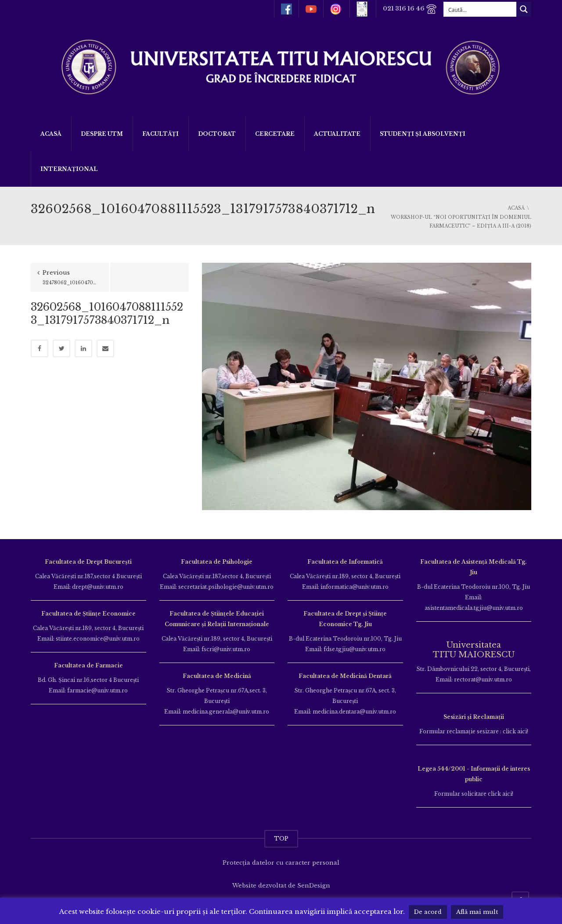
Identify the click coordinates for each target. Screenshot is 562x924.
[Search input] (480, 9)
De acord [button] (428, 912)
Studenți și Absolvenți (423, 134)
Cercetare (275, 134)
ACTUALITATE (337, 134)
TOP (281, 839)
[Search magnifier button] (524, 9)
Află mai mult (477, 912)
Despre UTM (102, 134)
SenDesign (314, 886)
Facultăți (160, 134)
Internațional (69, 169)
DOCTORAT (217, 134)
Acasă (51, 134)
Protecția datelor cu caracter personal (281, 863)
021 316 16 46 (410, 9)
